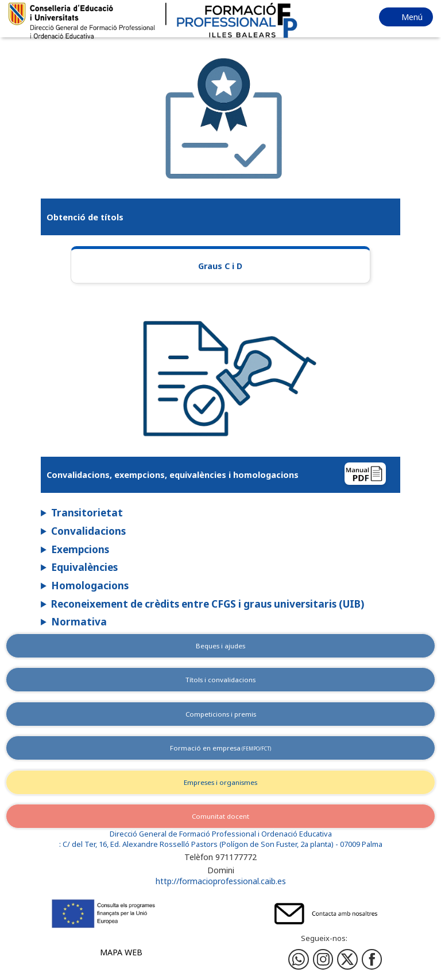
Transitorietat (87, 513)
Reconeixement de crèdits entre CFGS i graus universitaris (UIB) (208, 604)
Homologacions (90, 586)
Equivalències (84, 567)
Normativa (79, 622)
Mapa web (121, 952)
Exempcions (80, 549)
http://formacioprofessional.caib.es (221, 881)
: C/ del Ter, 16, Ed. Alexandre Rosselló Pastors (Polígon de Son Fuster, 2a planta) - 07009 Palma (221, 844)
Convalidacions (88, 531)
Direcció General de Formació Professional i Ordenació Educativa (221, 834)
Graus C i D (220, 266)
